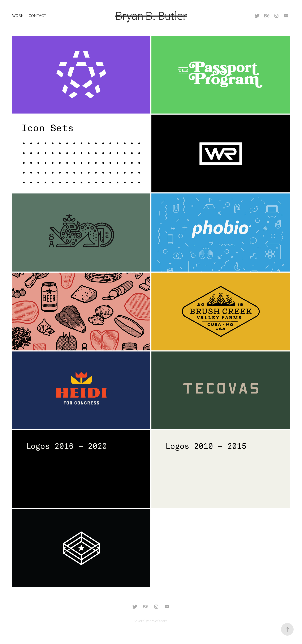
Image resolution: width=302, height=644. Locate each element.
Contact (37, 16)
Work (18, 16)
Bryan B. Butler (151, 16)
